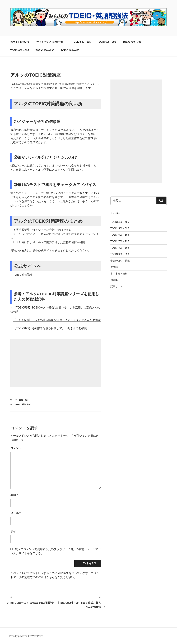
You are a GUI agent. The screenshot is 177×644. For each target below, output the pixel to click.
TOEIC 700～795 (132, 42)
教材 (29, 404)
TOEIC (18, 404)
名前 (14, 495)
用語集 (114, 280)
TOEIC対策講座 (23, 275)
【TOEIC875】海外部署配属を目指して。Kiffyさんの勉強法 (50, 328)
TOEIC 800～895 (20, 50)
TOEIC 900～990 (45, 50)
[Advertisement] (56, 363)
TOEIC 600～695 (107, 42)
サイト (15, 531)
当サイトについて (20, 42)
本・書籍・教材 (22, 400)
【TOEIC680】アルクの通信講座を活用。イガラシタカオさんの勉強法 (57, 320)
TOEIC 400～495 (70, 50)
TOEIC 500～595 (81, 42)
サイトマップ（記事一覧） (51, 42)
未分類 (114, 267)
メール (15, 513)
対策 (24, 404)
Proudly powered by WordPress (26, 636)
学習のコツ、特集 (120, 261)
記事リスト (117, 286)
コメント (16, 448)
